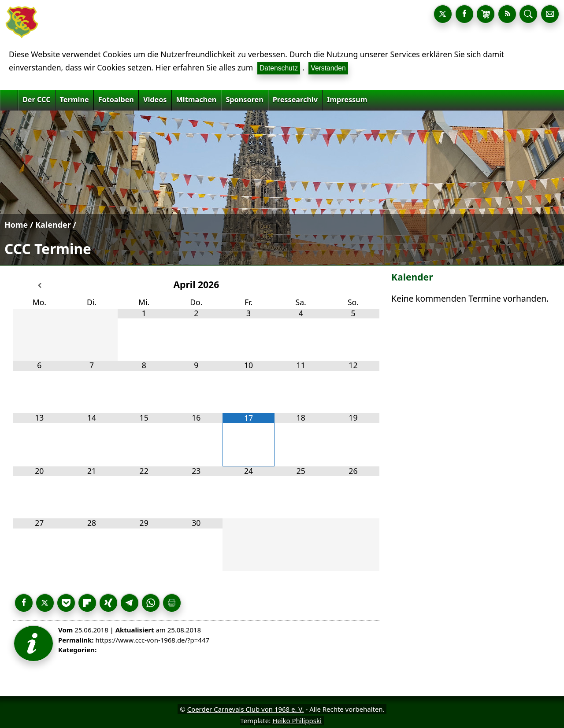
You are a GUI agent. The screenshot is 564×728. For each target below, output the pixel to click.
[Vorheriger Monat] (39, 286)
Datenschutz (279, 68)
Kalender (53, 225)
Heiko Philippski (297, 721)
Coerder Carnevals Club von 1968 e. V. (246, 709)
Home (16, 225)
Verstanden (328, 68)
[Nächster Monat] (353, 286)
